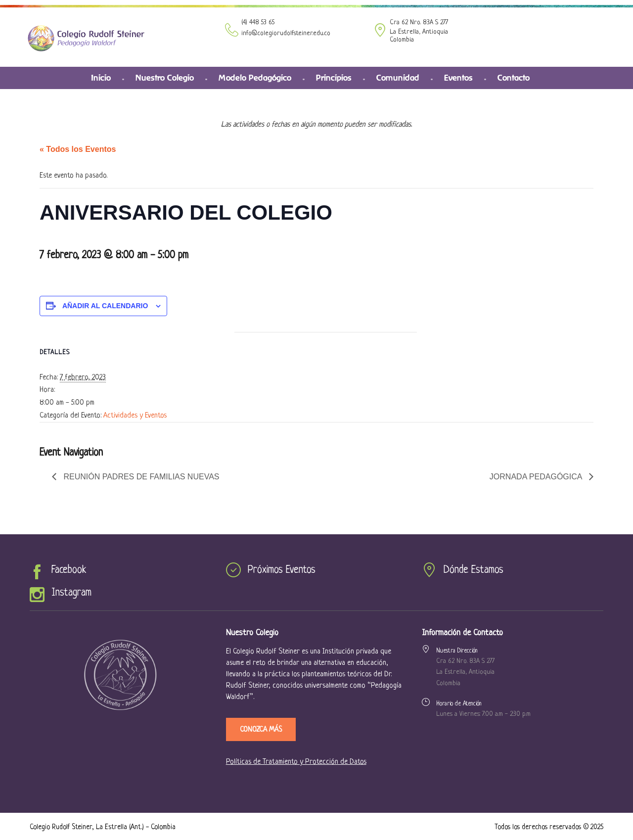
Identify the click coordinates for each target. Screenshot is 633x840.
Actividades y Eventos (135, 416)
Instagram (71, 593)
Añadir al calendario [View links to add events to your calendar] (105, 306)
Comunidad (398, 78)
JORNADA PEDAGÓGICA (537, 477)
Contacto (514, 78)
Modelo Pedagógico (255, 78)
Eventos (458, 78)
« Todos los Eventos (78, 149)
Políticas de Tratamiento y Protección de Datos (296, 762)
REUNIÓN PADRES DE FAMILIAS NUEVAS (140, 477)
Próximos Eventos (282, 570)
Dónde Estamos (474, 570)
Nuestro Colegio (165, 78)
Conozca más (261, 730)
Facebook (69, 570)
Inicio (101, 78)
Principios (334, 78)
